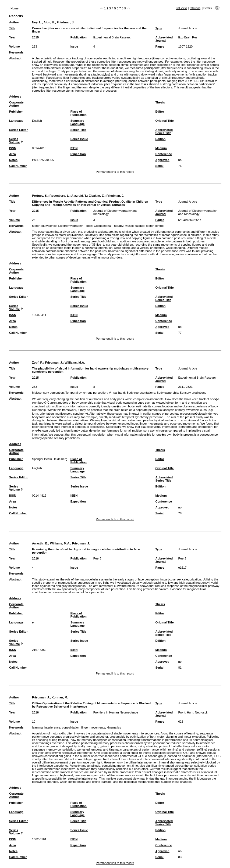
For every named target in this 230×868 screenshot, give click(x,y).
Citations (195, 8)
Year (12, 37)
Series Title (79, 130)
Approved (162, 160)
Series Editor (18, 130)
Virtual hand (117, 393)
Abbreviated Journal (164, 39)
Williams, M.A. (75, 363)
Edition (160, 139)
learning (37, 727)
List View (181, 8)
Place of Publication (79, 113)
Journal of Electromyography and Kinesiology (197, 212)
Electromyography (70, 226)
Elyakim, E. (97, 196)
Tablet (88, 226)
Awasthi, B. (40, 543)
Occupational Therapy (109, 226)
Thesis (160, 102)
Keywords (16, 52)
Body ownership (168, 393)
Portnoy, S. (40, 196)
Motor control (155, 226)
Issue (74, 46)
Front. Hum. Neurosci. (193, 712)
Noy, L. (37, 22)
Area (13, 154)
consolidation (71, 727)
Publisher (16, 112)
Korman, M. (60, 697)
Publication (79, 37)
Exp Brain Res (188, 37)
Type (159, 28)
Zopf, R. (38, 363)
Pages (160, 46)
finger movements (93, 727)
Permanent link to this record (115, 172)
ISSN (13, 148)
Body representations (141, 393)
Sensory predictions (193, 393)
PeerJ (97, 558)
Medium (161, 148)
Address (15, 96)
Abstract (15, 58)
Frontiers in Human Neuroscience (116, 712)
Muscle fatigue (135, 226)
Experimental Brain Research (113, 37)
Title (12, 28)
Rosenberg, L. (60, 196)
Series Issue (79, 139)
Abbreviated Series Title (164, 131)
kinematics (114, 727)
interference (52, 727)
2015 (35, 37)
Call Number (18, 166)
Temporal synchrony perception (86, 393)
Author (14, 22)
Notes (13, 160)
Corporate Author (16, 104)
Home (15, 8)
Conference (164, 154)
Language (16, 121)
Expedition (78, 154)
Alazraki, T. (79, 196)
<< (102, 8)
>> (128, 8)
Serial (159, 166)
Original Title (164, 121)
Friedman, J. (66, 22)
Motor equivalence (44, 226)
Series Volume (15, 141)
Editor (160, 112)
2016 (35, 558)
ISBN (74, 148)
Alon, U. (49, 22)
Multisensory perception (48, 393)
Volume (15, 46)
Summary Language (78, 122)
